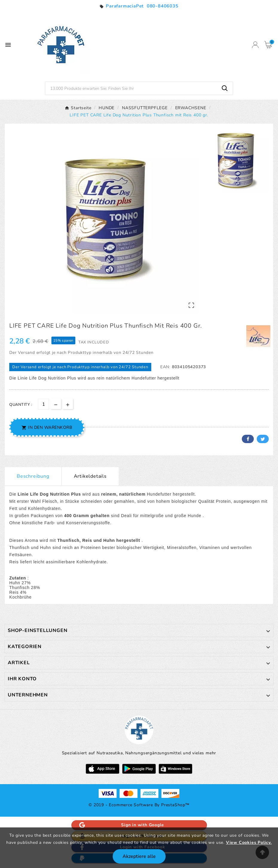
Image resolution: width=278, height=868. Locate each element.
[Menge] (43, 404)
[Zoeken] (131, 88)
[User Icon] (255, 45)
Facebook (248, 439)
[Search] (225, 88)
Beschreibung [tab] (33, 476)
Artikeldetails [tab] (90, 476)
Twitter (263, 439)
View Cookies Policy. (249, 842)
